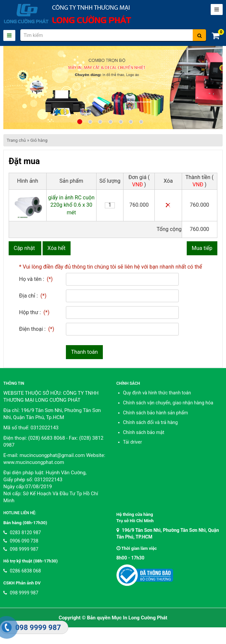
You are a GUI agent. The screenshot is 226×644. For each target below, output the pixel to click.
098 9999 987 (21, 549)
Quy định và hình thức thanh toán (157, 393)
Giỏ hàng (39, 140)
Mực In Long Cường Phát (140, 618)
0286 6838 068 (22, 571)
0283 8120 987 (22, 533)
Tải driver (133, 442)
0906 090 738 (21, 541)
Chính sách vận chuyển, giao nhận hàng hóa (168, 403)
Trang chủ (16, 140)
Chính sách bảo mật (144, 432)
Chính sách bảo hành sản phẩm (156, 413)
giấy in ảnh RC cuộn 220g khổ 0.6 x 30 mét (71, 205)
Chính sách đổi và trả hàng (151, 422)
